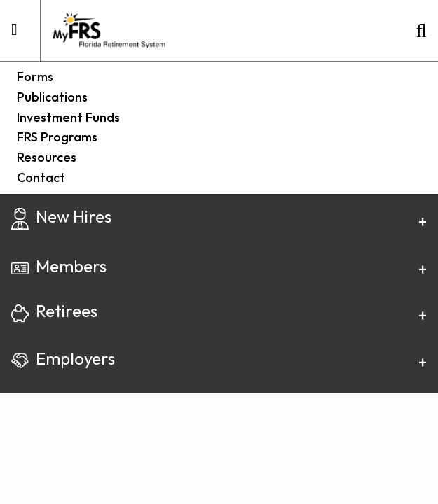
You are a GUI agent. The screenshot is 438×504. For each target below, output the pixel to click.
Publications (52, 97)
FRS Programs (57, 137)
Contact (41, 177)
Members (59, 266)
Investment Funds (68, 117)
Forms (35, 77)
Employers (63, 358)
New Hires (61, 216)
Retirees (54, 311)
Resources (47, 157)
